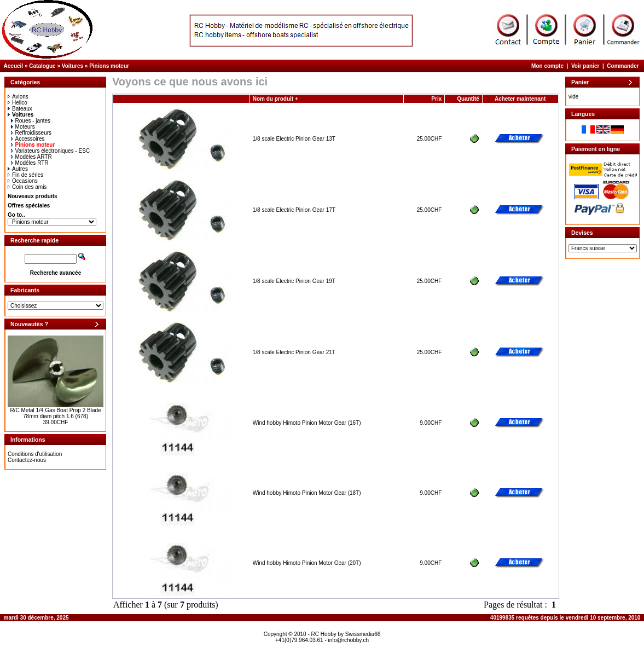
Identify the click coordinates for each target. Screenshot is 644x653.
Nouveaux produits (33, 196)
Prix (436, 99)
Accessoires (28, 139)
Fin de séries (25, 175)
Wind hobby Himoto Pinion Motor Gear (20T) (307, 563)
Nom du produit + (275, 99)
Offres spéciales (29, 206)
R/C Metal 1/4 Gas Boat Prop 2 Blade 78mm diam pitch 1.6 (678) (55, 413)
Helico (18, 103)
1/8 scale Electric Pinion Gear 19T (294, 281)
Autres (18, 169)
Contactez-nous (27, 460)
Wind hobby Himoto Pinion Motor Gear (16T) (307, 423)
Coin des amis (27, 187)
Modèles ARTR (31, 157)
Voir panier (585, 66)
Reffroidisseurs (31, 133)
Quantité (468, 99)
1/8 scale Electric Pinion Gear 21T (294, 352)
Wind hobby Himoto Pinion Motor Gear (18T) (307, 493)
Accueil (14, 66)
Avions (18, 97)
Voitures (72, 66)
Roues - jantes (31, 121)
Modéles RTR (30, 163)
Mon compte (547, 66)
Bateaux (20, 109)
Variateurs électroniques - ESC (51, 151)
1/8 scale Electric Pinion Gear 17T (294, 210)
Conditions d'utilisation (35, 454)
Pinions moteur (109, 66)
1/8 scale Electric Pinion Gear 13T (294, 139)
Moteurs (23, 127)
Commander (623, 66)
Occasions (23, 181)
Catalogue (42, 66)
